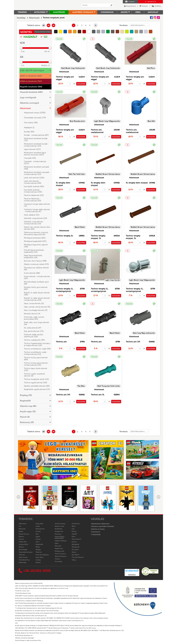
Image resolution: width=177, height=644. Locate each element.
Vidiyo (74, 560)
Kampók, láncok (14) (32, 314)
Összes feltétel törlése (43, 32)
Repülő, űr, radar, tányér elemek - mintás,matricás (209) (37, 299)
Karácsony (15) (27, 422)
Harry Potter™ (77, 539)
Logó (45, 5)
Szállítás (158, 6)
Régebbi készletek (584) (31, 87)
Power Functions (60, 554)
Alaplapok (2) (29, 128)
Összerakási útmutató (26, 552)
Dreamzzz (58, 534)
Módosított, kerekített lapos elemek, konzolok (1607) (35, 154)
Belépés (145, 6)
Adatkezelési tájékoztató (100, 524)
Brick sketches (40, 529)
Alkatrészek (59, 12)
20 (44, 25)
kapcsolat (153, 12)
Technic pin (61, 342)
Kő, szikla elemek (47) (33, 328)
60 (54, 25)
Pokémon (39, 552)
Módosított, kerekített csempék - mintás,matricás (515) (37, 173)
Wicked (38, 563)
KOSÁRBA (81, 84)
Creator (38, 531)
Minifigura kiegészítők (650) (35, 241)
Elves (74, 537)
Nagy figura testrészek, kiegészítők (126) (33, 257)
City (73, 529)
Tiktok (158, 18)
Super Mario (40, 557)
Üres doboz (59, 561)
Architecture (76, 524)
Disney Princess (24, 534)
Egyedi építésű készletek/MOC (59, 537)
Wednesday (23, 563)
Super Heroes (23, 557)
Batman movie (60, 526)
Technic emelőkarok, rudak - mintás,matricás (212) (36, 353)
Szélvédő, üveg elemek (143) (36, 218)
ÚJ (44, 37)
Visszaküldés (96, 535)
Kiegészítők (25, 401)
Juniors (74, 542)
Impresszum (96, 532)
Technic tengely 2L (64, 236)
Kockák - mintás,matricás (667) (36, 135)
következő (97, 25)
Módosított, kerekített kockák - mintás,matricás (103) (36, 145)
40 (49, 25)
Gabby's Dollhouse (61, 541)
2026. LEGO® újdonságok (32, 70)
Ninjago (38, 550)
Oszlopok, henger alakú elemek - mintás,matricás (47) (37, 211)
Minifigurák (76, 544)
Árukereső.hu (132, 575)
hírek (138, 12)
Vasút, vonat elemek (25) (34, 304)
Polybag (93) (26, 395)
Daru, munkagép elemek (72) (36, 310)
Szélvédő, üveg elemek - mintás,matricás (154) (34, 223)
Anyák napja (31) (28, 412)
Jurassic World (23, 544)
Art (20, 526)
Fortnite (21, 539)
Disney (74, 531)
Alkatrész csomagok (83, 12)
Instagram (155, 18)
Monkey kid (76, 547)
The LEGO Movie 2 (78, 557)
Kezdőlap (21, 18)
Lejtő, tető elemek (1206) (34, 178)
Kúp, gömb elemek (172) (34, 331)
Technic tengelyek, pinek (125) (36, 379)
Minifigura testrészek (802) (35, 238)
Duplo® (74, 534)
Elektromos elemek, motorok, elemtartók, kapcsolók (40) (36, 234)
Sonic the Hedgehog (42, 555)
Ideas (57, 543)
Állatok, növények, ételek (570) (36, 264)
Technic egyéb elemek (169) (36, 383)
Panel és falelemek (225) (34, 195)
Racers (74, 552)
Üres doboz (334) (31, 123)
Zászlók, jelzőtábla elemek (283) (37, 386)
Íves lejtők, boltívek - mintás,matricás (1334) (33, 191)
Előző (19, 497)
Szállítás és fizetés (98, 529)
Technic (58, 559)
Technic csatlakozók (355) (34, 340)
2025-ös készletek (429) (31, 76)
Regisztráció (131, 6)
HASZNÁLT (29, 37)
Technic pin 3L (98, 395)
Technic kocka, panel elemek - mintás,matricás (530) (36, 364)
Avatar (38, 526)
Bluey (74, 526)
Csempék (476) (30, 158)
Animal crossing (60, 524)
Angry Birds (40, 524)
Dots (37, 534)
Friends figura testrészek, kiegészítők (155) (34, 251)
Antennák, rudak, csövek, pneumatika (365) (34, 318)
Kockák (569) (29, 132)
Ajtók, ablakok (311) (32, 215)
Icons (38, 542)
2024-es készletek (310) (31, 81)
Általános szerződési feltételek (103, 526)
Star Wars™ (76, 555)
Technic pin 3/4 (133, 342)
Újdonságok (107, 12)
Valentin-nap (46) (28, 406)
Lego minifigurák (28, 98)
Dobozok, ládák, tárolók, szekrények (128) (34, 336)
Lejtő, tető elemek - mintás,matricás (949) (33, 182)
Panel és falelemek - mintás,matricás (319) (33, 200)
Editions (21, 537)
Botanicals (22, 529)
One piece (75, 550)
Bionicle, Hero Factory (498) (35, 261)
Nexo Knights (23, 550)
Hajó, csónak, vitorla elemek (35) (37, 307)
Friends (38, 539)
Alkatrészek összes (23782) (35, 113)
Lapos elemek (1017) (32, 149)
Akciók (124, 12)
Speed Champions (61, 556)
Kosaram (132, 2)
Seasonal (22, 555)
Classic (21, 531)
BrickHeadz (59, 529)
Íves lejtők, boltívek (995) (34, 187)
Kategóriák (40, 12)
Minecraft (58, 546)
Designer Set (59, 531)
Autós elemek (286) (32, 273)
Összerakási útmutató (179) (35, 118)
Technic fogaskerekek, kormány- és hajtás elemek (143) (37, 344)
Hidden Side (23, 542)
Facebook (151, 18)
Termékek (22, 12)
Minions (21, 547)
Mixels (38, 547)
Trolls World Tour (24, 560)
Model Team (59, 549)
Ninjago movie (60, 551)
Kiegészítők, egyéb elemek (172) (37, 389)
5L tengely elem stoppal (137, 183)
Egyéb (38, 537)
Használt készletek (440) (31, 92)
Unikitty (38, 560)
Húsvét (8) (25, 417)
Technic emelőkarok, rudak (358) (37, 349)
